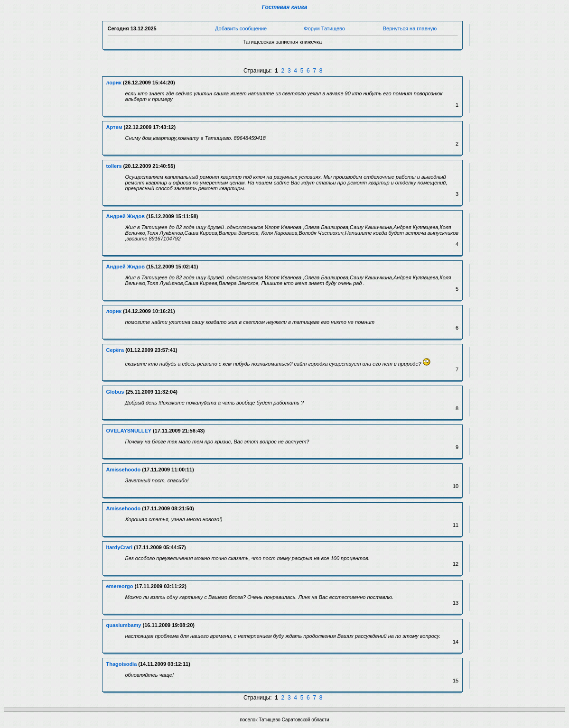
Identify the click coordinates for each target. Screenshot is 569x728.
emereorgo (120, 586)
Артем (114, 127)
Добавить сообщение (241, 28)
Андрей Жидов (126, 216)
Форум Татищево (324, 28)
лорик (114, 83)
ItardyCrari (120, 547)
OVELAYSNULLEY (129, 431)
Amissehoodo (124, 470)
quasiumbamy (124, 625)
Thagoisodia (122, 664)
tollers (114, 166)
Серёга (115, 350)
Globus (115, 392)
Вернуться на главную (410, 28)
